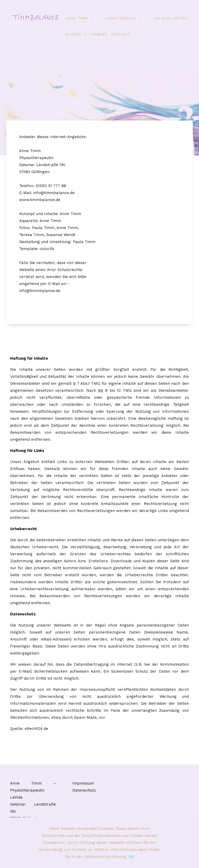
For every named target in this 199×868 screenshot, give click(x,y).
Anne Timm (77, 18)
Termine (98, 34)
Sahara (73, 34)
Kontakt (121, 34)
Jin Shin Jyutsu (171, 18)
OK (131, 857)
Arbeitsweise (121, 18)
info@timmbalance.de (54, 193)
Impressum (83, 783)
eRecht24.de (36, 729)
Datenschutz (84, 790)
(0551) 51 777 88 (51, 186)
